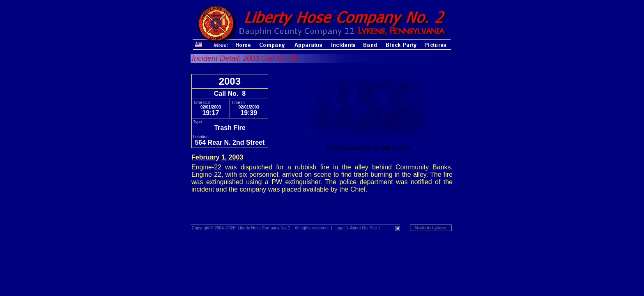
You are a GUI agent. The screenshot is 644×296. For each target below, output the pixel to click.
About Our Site (363, 228)
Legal (339, 228)
